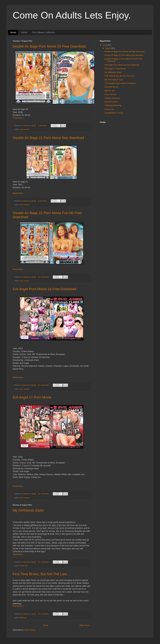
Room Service (110, 94)
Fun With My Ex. (112, 87)
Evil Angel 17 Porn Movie (32, 397)
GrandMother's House (114, 113)
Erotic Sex (24, 566)
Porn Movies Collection (43, 32)
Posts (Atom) (30, 630)
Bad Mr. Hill (109, 91)
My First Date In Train (114, 80)
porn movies (25, 129)
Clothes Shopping (112, 98)
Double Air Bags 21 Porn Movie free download (48, 138)
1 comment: (43, 126)
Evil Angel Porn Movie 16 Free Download (44, 289)
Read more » (18, 118)
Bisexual (23, 618)
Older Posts (85, 625)
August (108, 48)
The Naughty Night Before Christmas (120, 83)
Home (13, 32)
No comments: (44, 277)
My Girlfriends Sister (28, 510)
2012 (105, 45)
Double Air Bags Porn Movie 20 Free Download (49, 46)
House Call (109, 109)
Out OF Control (111, 102)
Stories (24, 32)
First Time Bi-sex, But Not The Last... (41, 574)
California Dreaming (113, 105)
